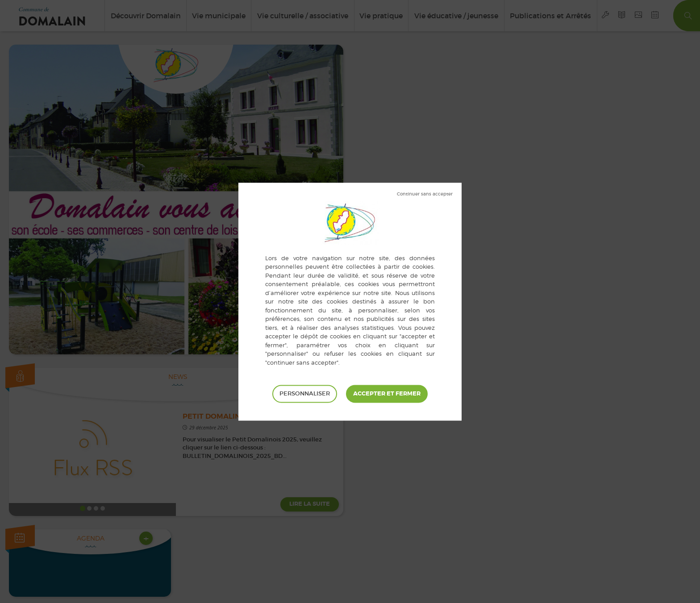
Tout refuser (425, 194)
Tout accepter (387, 394)
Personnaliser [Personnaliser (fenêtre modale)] (305, 393)
